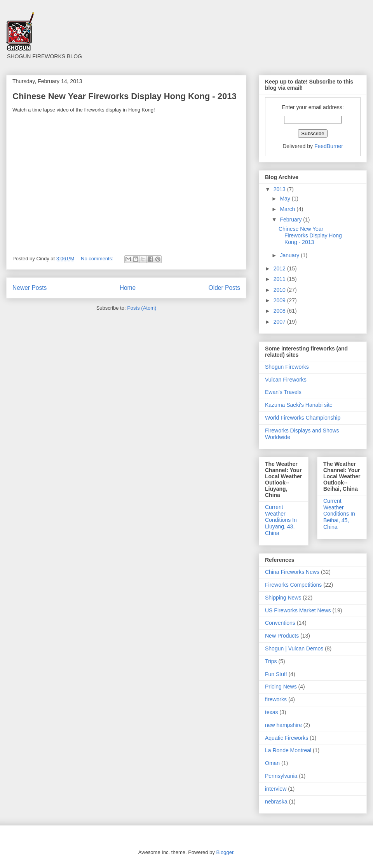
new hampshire (283, 725)
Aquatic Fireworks (287, 738)
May (286, 199)
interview (276, 789)
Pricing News (281, 687)
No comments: (98, 259)
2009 (280, 300)
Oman (272, 763)
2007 (280, 322)
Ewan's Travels (283, 392)
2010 (280, 290)
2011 (280, 279)
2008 (280, 311)
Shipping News (283, 598)
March (288, 209)
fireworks (276, 699)
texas (271, 712)
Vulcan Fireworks (286, 380)
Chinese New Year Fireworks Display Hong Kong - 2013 (125, 96)
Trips (271, 661)
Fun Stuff (276, 674)
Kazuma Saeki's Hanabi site (299, 405)
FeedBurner (329, 146)
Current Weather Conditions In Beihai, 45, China (339, 514)
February (291, 220)
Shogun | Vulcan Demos (294, 648)
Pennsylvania (281, 776)
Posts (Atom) (142, 308)
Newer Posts (30, 288)
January (290, 255)
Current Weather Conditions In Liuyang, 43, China (281, 520)
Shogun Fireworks (287, 367)
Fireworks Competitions (293, 585)
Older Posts (224, 288)
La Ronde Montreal (288, 750)
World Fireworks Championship (303, 418)
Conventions (280, 623)
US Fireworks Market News (298, 610)
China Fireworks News (292, 572)
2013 (280, 189)
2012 (280, 268)
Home (128, 288)
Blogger (225, 852)
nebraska (276, 802)
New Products (282, 636)
